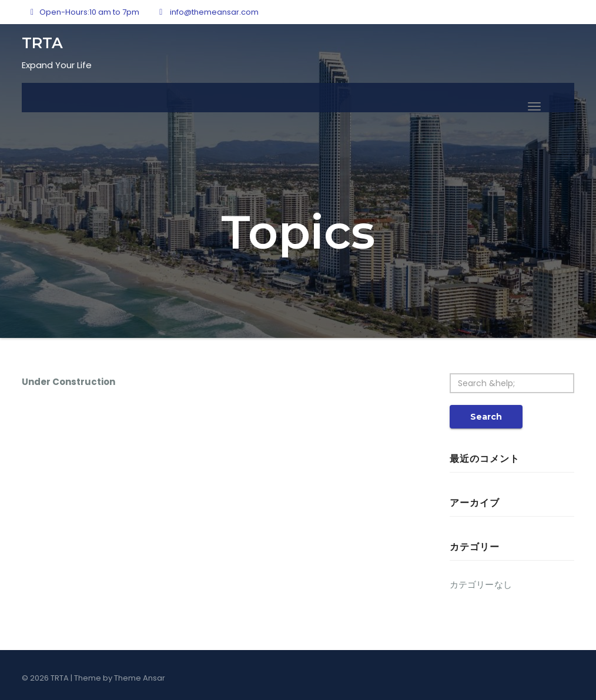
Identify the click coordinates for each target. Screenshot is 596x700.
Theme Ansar (140, 678)
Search (486, 417)
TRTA (42, 43)
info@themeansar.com (209, 12)
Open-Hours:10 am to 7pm (85, 12)
